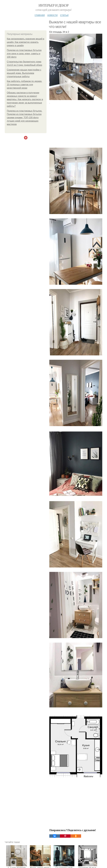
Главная (40, 15)
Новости (52, 15)
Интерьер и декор (54, 5)
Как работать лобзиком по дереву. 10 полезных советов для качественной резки (24, 85)
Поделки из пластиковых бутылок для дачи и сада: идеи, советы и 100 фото (24, 54)
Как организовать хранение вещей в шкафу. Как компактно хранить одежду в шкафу (25, 42)
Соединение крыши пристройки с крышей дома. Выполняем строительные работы (24, 73)
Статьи (64, 15)
